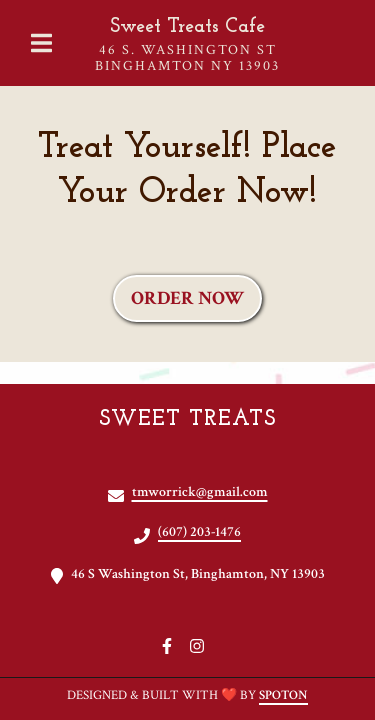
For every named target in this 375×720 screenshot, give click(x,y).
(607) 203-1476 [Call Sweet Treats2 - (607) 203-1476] (199, 532)
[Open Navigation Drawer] (41, 43)
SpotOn (283, 695)
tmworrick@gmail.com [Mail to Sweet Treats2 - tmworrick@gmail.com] (200, 492)
